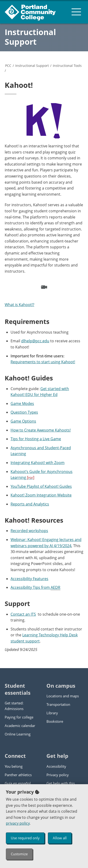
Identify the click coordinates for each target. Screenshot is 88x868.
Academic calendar (20, 726)
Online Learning (18, 734)
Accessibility (56, 766)
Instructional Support (30, 37)
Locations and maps (63, 696)
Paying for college (19, 717)
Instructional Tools (67, 66)
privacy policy (18, 823)
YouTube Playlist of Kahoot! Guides (41, 486)
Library (52, 713)
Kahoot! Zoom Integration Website (41, 495)
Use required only (25, 838)
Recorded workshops (29, 531)
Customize (19, 854)
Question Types (24, 412)
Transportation (58, 704)
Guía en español (18, 783)
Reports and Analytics (30, 504)
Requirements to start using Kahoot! (43, 362)
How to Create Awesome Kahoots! (41, 430)
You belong (14, 766)
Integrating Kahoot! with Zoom (38, 463)
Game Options (23, 421)
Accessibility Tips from (35, 587)
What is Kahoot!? (19, 305)
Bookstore (55, 721)
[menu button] (76, 12)
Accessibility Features (29, 579)
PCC (8, 66)
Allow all (60, 838)
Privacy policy (58, 775)
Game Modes (22, 404)
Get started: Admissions (14, 706)
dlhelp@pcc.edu (35, 341)
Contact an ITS (23, 614)
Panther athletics (18, 775)
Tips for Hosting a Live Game (36, 439)
